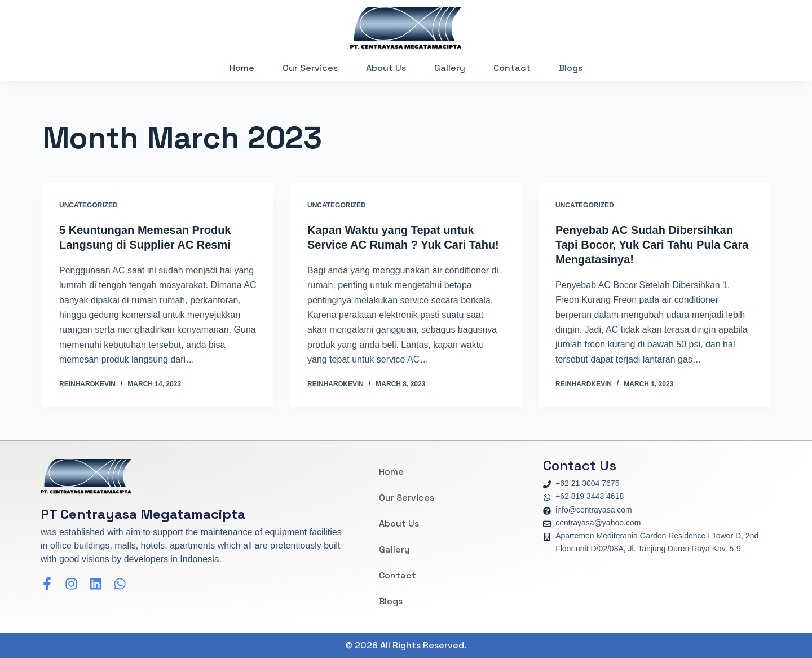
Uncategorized (89, 205)
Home (242, 68)
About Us (386, 68)
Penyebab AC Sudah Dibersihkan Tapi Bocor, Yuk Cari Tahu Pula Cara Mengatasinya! (652, 245)
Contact (512, 68)
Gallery (450, 68)
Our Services (310, 68)
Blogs (571, 68)
